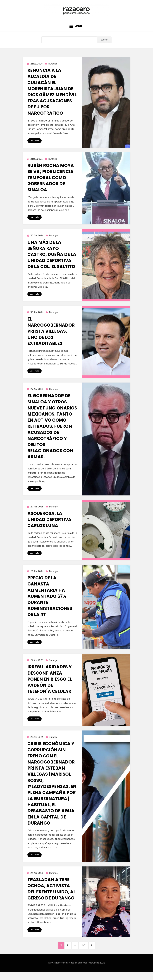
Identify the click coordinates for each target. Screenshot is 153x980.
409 (86, 952)
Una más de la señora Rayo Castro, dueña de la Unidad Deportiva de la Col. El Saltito (52, 259)
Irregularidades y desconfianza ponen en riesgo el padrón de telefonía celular (50, 685)
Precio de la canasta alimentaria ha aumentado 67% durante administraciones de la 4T (50, 602)
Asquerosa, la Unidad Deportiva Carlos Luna (49, 525)
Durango (53, 68)
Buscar (104, 44)
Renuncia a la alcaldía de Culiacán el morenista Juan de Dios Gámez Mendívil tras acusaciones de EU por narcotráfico (52, 96)
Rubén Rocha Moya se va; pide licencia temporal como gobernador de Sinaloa (51, 182)
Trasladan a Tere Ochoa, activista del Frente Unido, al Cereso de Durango (51, 896)
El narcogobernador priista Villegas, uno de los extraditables (51, 336)
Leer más (35, 145)
